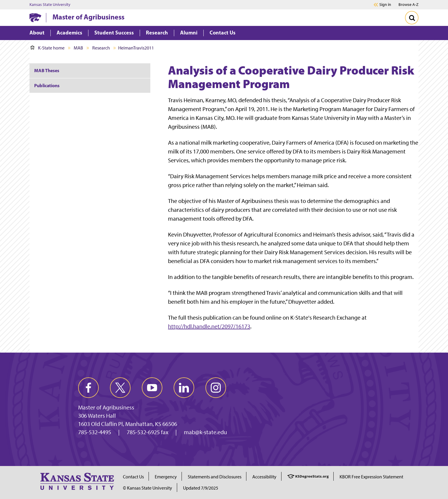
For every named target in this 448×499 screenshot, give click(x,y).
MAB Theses (47, 70)
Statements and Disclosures (215, 477)
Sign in (385, 5)
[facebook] (88, 388)
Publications (47, 85)
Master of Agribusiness (88, 17)
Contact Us (133, 477)
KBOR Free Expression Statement (371, 477)
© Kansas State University (148, 488)
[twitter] (120, 388)
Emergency (166, 477)
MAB (78, 48)
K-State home (47, 48)
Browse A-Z (409, 5)
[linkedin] (184, 388)
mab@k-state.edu (205, 432)
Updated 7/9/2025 (201, 488)
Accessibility (264, 477)
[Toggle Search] (412, 18)
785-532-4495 (95, 432)
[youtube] (152, 388)
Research (101, 48)
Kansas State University (50, 5)
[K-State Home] (35, 18)
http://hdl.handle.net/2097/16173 (209, 326)
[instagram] (216, 388)
